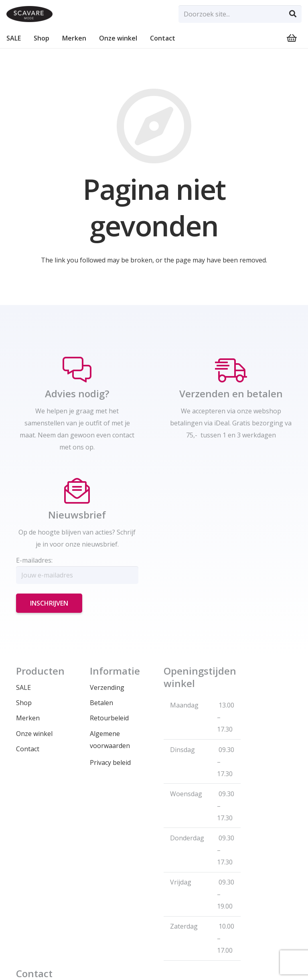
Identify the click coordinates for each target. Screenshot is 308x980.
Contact (28, 749)
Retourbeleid (109, 718)
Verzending (107, 687)
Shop (24, 703)
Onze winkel (34, 734)
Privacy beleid (110, 762)
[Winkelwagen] (292, 38)
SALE (23, 687)
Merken (28, 718)
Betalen (101, 703)
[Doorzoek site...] (240, 14)
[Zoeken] (293, 14)
